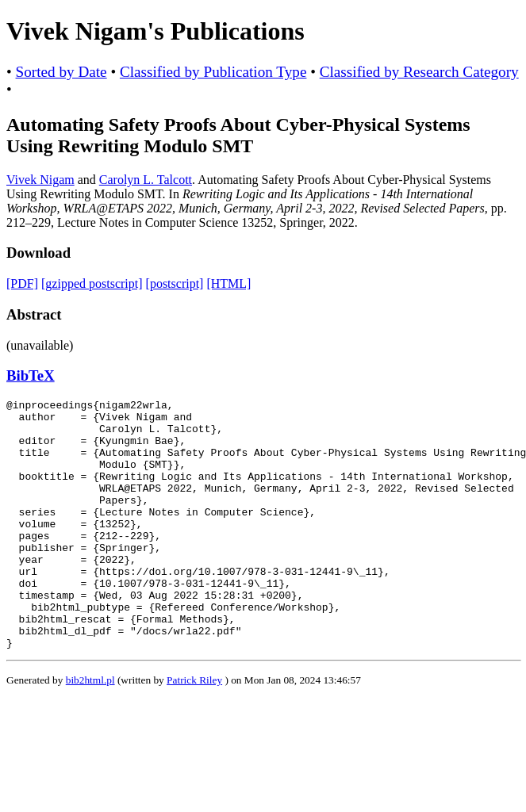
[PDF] (22, 283)
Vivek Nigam (40, 180)
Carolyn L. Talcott (146, 180)
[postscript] (175, 283)
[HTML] (228, 283)
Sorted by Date (61, 72)
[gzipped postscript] (92, 283)
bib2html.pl (90, 730)
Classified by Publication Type (213, 72)
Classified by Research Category (419, 72)
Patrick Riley (194, 730)
